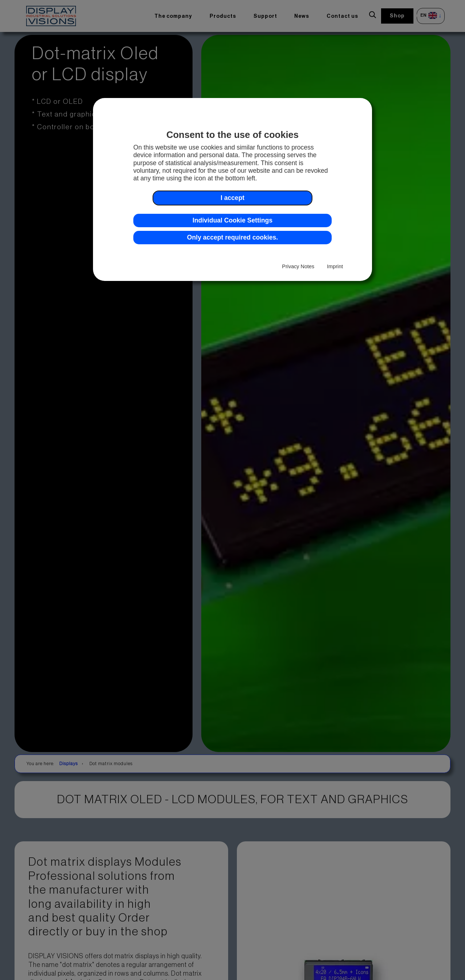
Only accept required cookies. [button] (232, 237)
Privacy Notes (298, 266)
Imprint (335, 266)
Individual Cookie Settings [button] (232, 220)
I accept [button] (232, 198)
